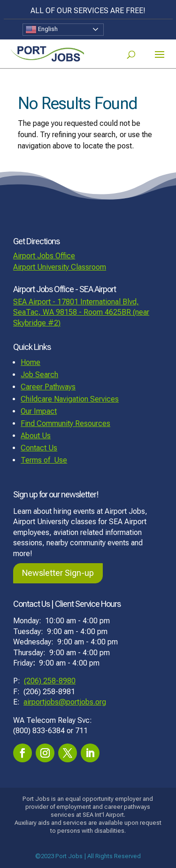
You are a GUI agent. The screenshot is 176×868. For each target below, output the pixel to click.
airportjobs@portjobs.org (65, 702)
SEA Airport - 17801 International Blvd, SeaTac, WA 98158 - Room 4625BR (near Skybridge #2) (81, 312)
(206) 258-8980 (50, 681)
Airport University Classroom (60, 267)
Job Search (39, 375)
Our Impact (39, 411)
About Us (36, 436)
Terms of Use (44, 460)
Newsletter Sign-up (58, 573)
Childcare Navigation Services (70, 399)
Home (31, 362)
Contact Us (39, 448)
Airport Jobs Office (44, 256)
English (42, 30)
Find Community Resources (65, 423)
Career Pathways (48, 387)
